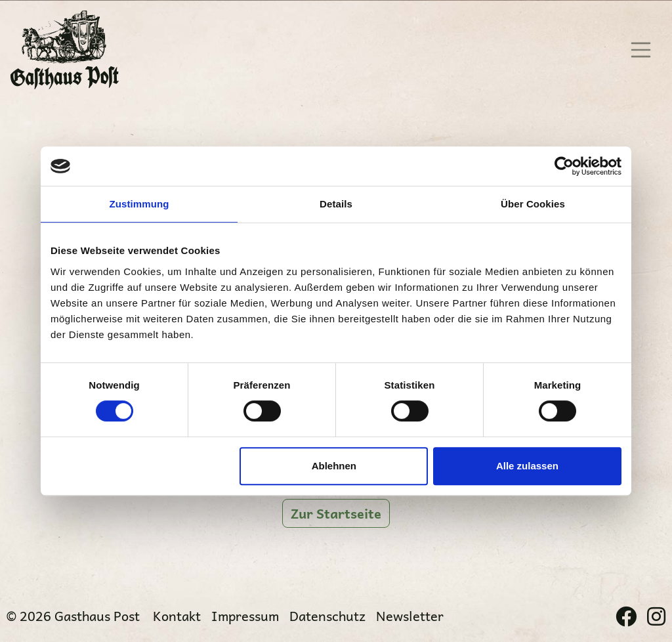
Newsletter (410, 616)
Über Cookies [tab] (533, 204)
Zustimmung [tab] (139, 204)
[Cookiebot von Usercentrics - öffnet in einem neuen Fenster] (564, 166)
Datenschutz (327, 616)
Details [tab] (336, 204)
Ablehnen (334, 466)
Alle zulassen (527, 466)
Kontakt (177, 616)
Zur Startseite (336, 513)
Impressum (245, 616)
